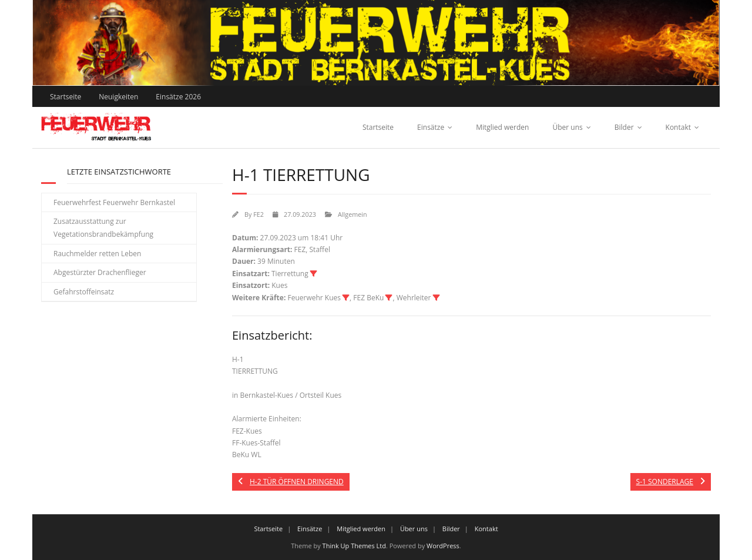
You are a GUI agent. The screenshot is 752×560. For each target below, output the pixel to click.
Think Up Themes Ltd (354, 546)
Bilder (624, 127)
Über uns (567, 127)
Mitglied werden (502, 127)
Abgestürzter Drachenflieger (100, 272)
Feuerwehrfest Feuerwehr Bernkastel (114, 202)
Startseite (66, 97)
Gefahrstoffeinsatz (84, 292)
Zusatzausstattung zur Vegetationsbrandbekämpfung (103, 228)
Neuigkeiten (118, 97)
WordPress (443, 546)
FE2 (258, 214)
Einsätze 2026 (178, 97)
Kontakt (678, 127)
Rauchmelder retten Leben (97, 254)
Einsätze (431, 127)
